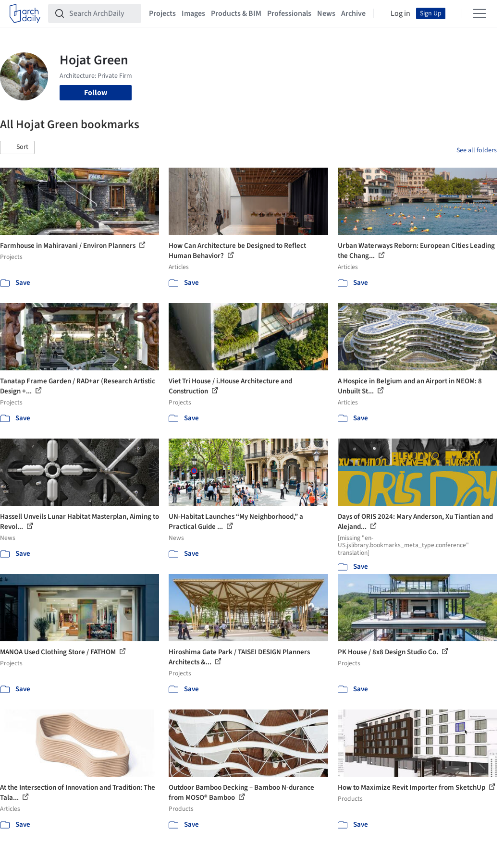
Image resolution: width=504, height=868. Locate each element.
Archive (353, 13)
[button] (17, 147)
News (326, 13)
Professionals (289, 13)
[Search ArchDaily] (102, 13)
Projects (162, 13)
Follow (96, 93)
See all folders (477, 150)
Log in (400, 13)
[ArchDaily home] (25, 13)
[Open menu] (479, 13)
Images (193, 13)
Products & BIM (236, 13)
